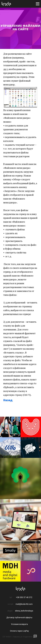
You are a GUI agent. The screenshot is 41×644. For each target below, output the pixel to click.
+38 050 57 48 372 (24, 597)
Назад (8, 400)
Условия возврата (19, 624)
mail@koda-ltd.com (24, 604)
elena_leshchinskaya (24, 611)
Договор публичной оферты (19, 617)
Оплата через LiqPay (19, 631)
